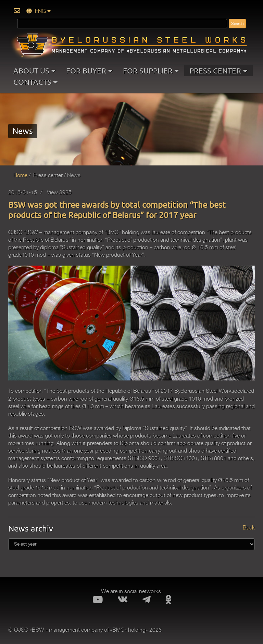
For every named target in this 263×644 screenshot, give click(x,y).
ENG (39, 11)
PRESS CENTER (218, 70)
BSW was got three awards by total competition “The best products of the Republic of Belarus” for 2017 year (117, 210)
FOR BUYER (89, 70)
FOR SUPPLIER (151, 70)
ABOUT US (35, 70)
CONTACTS (36, 82)
